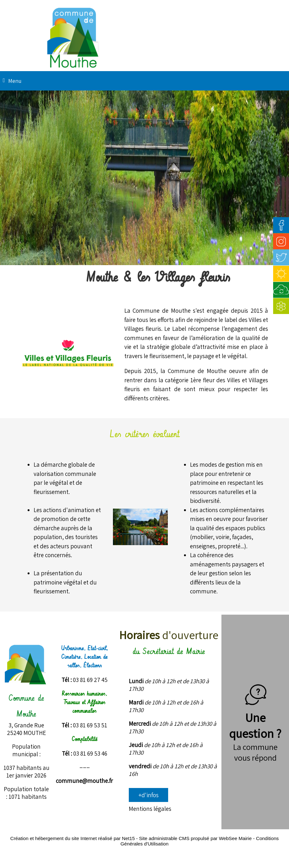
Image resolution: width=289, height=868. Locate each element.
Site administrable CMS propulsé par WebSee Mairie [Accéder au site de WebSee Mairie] (195, 838)
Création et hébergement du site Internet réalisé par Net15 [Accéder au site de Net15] (72, 838)
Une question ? (255, 718)
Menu (15, 81)
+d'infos (148, 795)
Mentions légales (150, 809)
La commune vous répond (255, 752)
